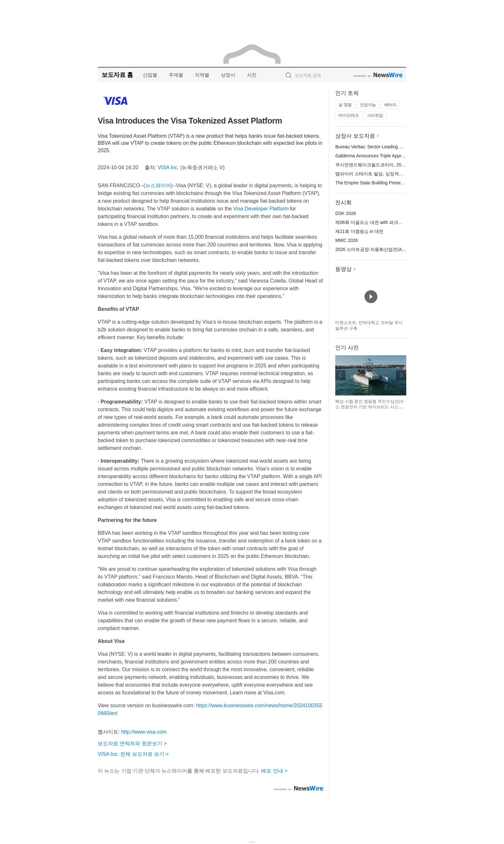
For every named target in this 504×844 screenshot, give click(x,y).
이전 (340, 375)
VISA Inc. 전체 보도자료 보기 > (133, 754)
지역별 (202, 75)
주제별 (176, 75)
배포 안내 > (274, 771)
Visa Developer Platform (261, 209)
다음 (401, 375)
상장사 (228, 75)
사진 (252, 75)
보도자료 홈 (117, 75)
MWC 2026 (346, 240)
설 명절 (345, 105)
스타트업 (375, 115)
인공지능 (368, 105)
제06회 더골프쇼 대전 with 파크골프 (371, 222)
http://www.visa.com (144, 732)
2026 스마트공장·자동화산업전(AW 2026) (377, 249)
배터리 (391, 105)
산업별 (150, 75)
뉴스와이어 (158, 185)
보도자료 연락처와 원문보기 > (132, 743)
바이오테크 (349, 115)
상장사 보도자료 (355, 136)
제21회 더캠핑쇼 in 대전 (359, 231)
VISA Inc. (168, 167)
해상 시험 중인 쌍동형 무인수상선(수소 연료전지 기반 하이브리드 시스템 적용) (370, 407)
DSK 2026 (346, 213)
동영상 (343, 269)
